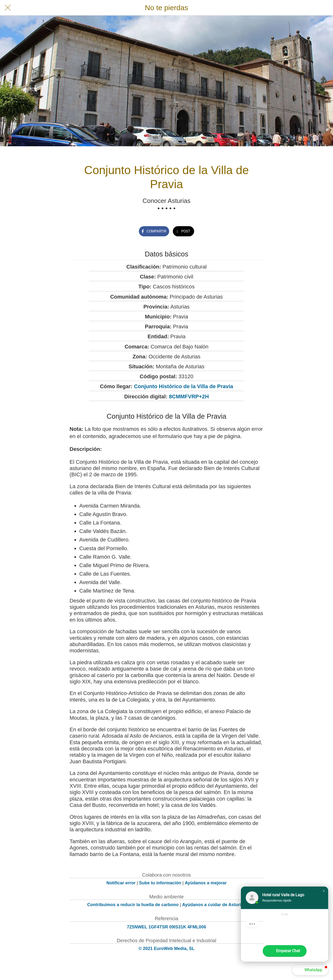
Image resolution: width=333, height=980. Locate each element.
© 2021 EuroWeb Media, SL (167, 949)
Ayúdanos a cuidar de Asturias (214, 905)
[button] (324, 891)
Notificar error (121, 883)
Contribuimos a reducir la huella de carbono (133, 905)
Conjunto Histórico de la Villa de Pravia (184, 386)
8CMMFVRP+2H (189, 397)
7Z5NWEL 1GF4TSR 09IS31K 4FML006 (167, 927)
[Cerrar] (8, 8)
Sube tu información (160, 883)
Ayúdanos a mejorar (206, 883)
